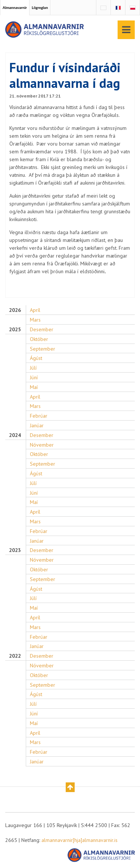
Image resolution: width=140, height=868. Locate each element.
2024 (15, 435)
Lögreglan (40, 7)
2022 (15, 656)
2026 (15, 310)
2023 (15, 550)
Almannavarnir (15, 7)
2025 (15, 330)
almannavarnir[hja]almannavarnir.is (80, 840)
